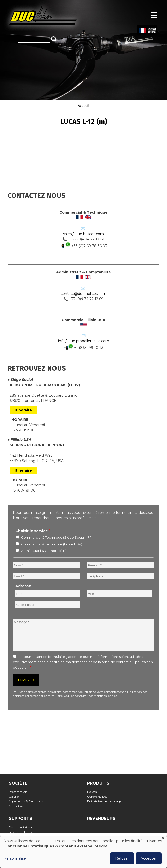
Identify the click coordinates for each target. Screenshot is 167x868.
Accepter (149, 858)
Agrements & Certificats (27, 801)
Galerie (15, 797)
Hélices (93, 792)
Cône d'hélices (99, 797)
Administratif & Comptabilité (44, 551)
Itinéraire (23, 410)
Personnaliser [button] (15, 858)
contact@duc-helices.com (83, 294)
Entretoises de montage (106, 801)
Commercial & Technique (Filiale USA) (52, 544)
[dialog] (83, 852)
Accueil (84, 106)
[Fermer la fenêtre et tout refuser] (163, 839)
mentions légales (105, 696)
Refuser (122, 858)
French (143, 31)
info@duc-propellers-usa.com (84, 341)
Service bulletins (22, 832)
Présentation (19, 792)
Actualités (17, 806)
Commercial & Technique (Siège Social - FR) (57, 537)
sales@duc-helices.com (83, 234)
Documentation (22, 827)
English (151, 31)
